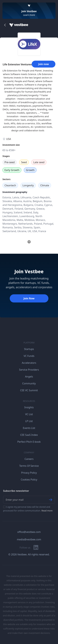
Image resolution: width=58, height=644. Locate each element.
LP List (29, 421)
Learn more (29, 15)
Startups (29, 349)
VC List (29, 414)
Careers (29, 459)
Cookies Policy (29, 480)
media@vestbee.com (29, 539)
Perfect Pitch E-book (29, 442)
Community (29, 383)
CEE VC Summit (29, 390)
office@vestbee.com (29, 532)
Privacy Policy (29, 473)
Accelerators (29, 363)
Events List (29, 428)
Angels (29, 377)
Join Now (29, 298)
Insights (29, 407)
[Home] (19, 25)
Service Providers (29, 370)
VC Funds (29, 356)
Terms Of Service (29, 466)
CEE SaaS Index (29, 435)
